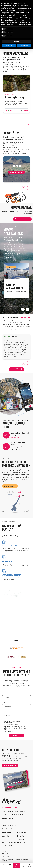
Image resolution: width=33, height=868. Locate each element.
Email (4, 712)
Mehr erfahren (11, 257)
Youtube (21, 842)
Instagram (21, 839)
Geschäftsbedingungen (9, 842)
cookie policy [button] (14, 14)
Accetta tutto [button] (24, 46)
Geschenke (5, 836)
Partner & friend (7, 846)
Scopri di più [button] (16, 42)
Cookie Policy (6, 857)
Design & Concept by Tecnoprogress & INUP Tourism (16, 860)
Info (10, 865)
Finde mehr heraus (22, 219)
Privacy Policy (6, 854)
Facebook (21, 836)
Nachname (6, 703)
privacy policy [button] (8, 7)
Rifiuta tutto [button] (9, 46)
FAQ (3, 839)
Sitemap (5, 851)
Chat (30, 865)
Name (4, 694)
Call (23, 865)
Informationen (9, 723)
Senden (17, 736)
